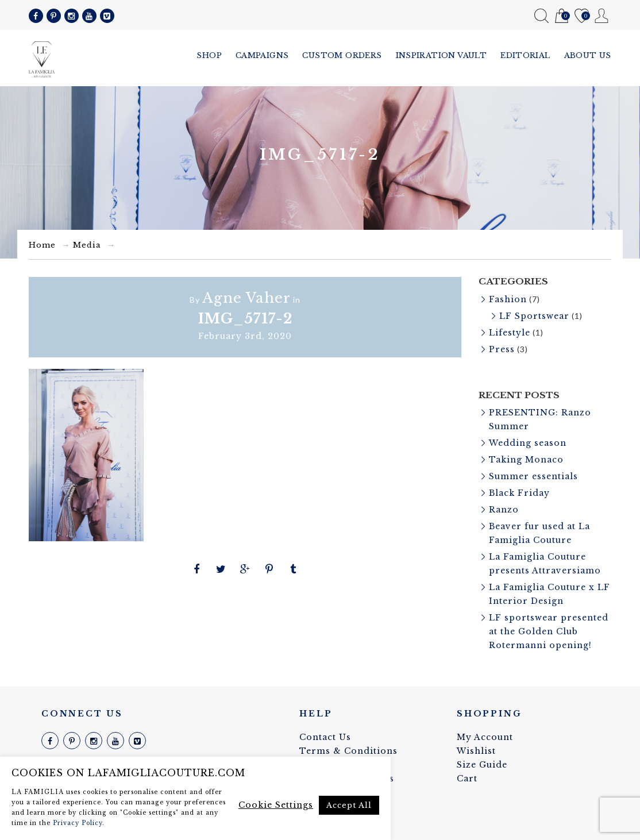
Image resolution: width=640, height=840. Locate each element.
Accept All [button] (349, 805)
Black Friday (519, 493)
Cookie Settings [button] (276, 805)
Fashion (508, 299)
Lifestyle (510, 333)
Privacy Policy (78, 823)
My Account (602, 16)
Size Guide (482, 765)
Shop (209, 55)
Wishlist (582, 16)
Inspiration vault (442, 55)
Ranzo (504, 510)
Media (87, 245)
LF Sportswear (534, 316)
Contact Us (325, 737)
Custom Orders (342, 55)
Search (541, 16)
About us (588, 55)
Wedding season (528, 443)
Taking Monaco (526, 460)
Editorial (525, 55)
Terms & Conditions (348, 751)
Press (502, 349)
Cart (562, 16)
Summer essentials (533, 476)
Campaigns (262, 55)
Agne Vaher (246, 298)
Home (42, 245)
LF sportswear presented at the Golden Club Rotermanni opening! (549, 631)
